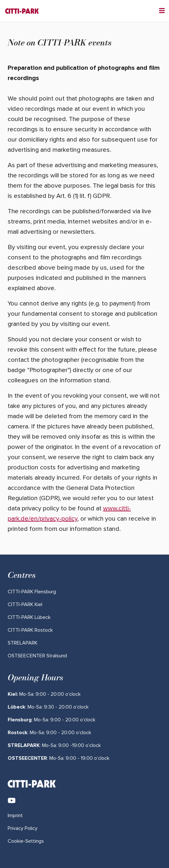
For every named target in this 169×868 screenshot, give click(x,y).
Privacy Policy (23, 828)
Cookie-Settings (26, 841)
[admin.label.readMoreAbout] (32, 592)
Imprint (15, 815)
